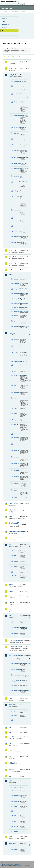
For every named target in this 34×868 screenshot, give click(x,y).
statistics (16, 816)
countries (16, 94)
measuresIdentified (17, 139)
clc (14, 711)
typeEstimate (17, 237)
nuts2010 (16, 451)
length (15, 806)
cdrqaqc (16, 86)
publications (13, 763)
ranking (16, 191)
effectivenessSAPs (17, 115)
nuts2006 (16, 444)
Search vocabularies (10, 57)
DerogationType (17, 669)
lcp (10, 743)
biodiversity (13, 270)
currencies (17, 365)
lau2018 (11, 737)
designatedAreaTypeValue (17, 289)
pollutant (16, 633)
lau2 (10, 732)
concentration (17, 796)
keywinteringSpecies (17, 127)
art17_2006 (12, 250)
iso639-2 (16, 398)
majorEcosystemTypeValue (17, 311)
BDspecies (17, 81)
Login (20, 4)
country (16, 850)
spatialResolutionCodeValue (17, 327)
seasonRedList (17, 218)
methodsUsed (17, 163)
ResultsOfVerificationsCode (17, 675)
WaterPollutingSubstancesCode (17, 690)
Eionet (9, 12)
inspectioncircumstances (17, 628)
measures (16, 133)
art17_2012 (12, 257)
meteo (15, 811)
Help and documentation (9, 15)
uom (10, 781)
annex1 (16, 622)
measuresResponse (17, 158)
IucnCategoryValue (17, 308)
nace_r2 (16, 424)
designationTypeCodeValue (17, 299)
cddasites (16, 283)
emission (16, 802)
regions (16, 316)
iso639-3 (16, 409)
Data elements (6, 24)
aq (9, 62)
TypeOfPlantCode (17, 681)
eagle (15, 716)
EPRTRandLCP (14, 523)
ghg (10, 596)
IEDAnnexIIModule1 (14, 640)
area (15, 791)
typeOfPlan (17, 242)
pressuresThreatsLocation (17, 182)
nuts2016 (16, 464)
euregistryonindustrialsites (14, 531)
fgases (11, 585)
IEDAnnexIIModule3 (14, 647)
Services (5, 34)
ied (10, 616)
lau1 (10, 728)
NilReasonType (17, 434)
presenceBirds (17, 176)
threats (16, 226)
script (15, 490)
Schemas (5, 28)
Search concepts (23, 57)
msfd (10, 750)
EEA (10, 2)
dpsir (15, 372)
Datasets (5, 18)
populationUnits (17, 168)
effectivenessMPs (17, 102)
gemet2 (11, 591)
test (10, 776)
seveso (11, 770)
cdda (10, 275)
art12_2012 (12, 68)
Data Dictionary (15, 12)
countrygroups (17, 361)
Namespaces (6, 37)
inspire (11, 698)
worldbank (12, 843)
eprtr (10, 517)
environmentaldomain (17, 375)
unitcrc (16, 576)
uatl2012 (16, 720)
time (15, 822)
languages (16, 420)
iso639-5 (16, 413)
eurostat (11, 538)
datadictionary (14, 503)
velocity (16, 826)
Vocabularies (6, 31)
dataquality (12, 510)
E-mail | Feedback (7, 863)
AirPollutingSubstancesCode (17, 663)
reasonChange (17, 197)
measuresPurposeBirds (17, 151)
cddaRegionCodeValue (17, 279)
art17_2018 (12, 263)
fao (10, 544)
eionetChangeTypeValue (17, 303)
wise (10, 837)
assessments (17, 339)
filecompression (17, 392)
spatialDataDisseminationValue (17, 321)
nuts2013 (16, 457)
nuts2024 (16, 477)
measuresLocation (17, 145)
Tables (4, 21)
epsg (15, 385)
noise (11, 757)
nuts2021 (16, 470)
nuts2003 (16, 437)
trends (15, 232)
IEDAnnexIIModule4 (14, 655)
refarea (16, 566)
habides (11, 602)
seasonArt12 (17, 210)
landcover (12, 705)
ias (10, 609)
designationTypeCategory (17, 293)
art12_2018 (12, 75)
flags (15, 556)
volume (16, 831)
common (12, 333)
